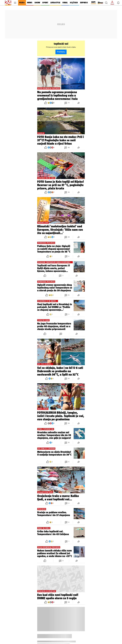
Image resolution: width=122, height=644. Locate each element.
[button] (106, 3)
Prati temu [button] (61, 52)
